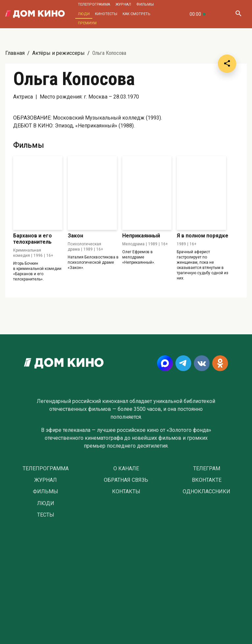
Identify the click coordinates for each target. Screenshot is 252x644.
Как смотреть (137, 14)
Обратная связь (126, 480)
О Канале (126, 469)
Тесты (46, 515)
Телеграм (207, 469)
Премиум (87, 23)
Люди (84, 14)
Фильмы (145, 4)
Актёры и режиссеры (58, 53)
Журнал (123, 4)
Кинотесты (106, 14)
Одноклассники (206, 492)
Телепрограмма (94, 4)
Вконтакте (207, 480)
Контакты (126, 492)
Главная (15, 53)
